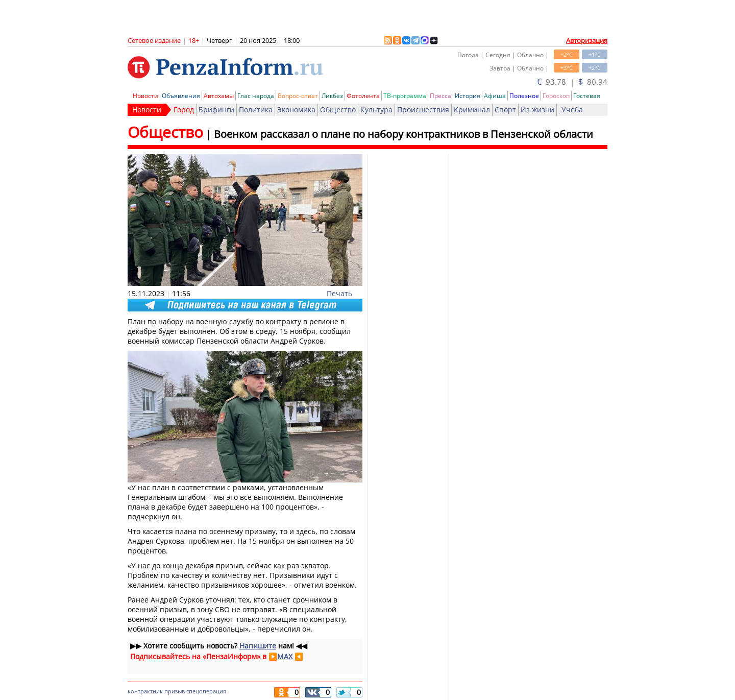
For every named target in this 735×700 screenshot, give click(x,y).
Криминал (472, 110)
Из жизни (537, 110)
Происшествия (423, 110)
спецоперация (206, 691)
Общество (338, 110)
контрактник (145, 691)
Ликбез (332, 96)
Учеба (572, 110)
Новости (145, 96)
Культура (376, 110)
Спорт (505, 110)
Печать (339, 293)
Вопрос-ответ (298, 96)
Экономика (296, 110)
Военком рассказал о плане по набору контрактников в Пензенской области (403, 134)
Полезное (524, 96)
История (468, 96)
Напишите (258, 646)
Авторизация (587, 40)
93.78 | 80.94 (572, 82)
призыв (175, 691)
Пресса (440, 96)
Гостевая (587, 96)
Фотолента (363, 96)
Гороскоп (556, 96)
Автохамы (219, 96)
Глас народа (256, 96)
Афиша (495, 96)
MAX (285, 656)
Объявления (181, 96)
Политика (256, 110)
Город (184, 110)
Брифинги (216, 110)
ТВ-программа (405, 96)
